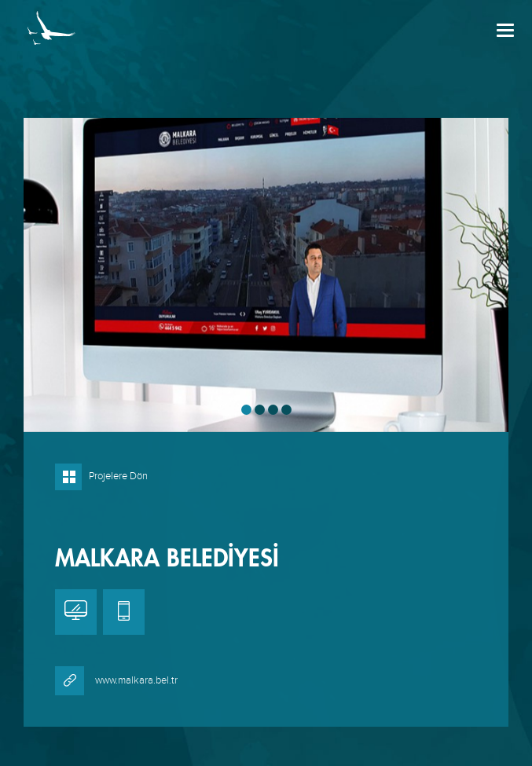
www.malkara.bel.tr (116, 681)
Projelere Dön (101, 476)
